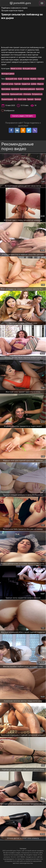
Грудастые (26, 84)
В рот (20, 79)
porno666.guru (22, 3)
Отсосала (27, 94)
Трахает (30, 99)
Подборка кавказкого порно (14, 8)
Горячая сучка (7, 84)
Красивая (15, 89)
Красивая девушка (27, 89)
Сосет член (22, 99)
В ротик (26, 79)
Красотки (5, 94)
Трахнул (38, 99)
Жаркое (40, 84)
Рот (15, 99)
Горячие (17, 84)
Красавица (6, 89)
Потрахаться (37, 94)
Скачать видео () (23, 116)
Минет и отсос (16, 69)
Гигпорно (23, 849)
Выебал (33, 79)
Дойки (34, 84)
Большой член (11, 79)
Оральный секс (16, 94)
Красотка (40, 89)
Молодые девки (8, 74)
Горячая (41, 79)
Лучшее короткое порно (12, 11)
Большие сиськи (29, 69)
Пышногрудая (7, 99)
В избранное (9, 110)
